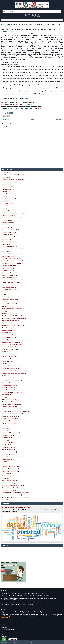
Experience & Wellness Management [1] (12, 280)
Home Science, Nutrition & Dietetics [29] (13, 316)
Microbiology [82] (7, 395)
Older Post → (60, 119)
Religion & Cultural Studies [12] (10, 452)
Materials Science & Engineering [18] (12, 380)
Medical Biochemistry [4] (9, 390)
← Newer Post (5, 119)
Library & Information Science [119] (11, 366)
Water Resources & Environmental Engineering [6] (15, 497)
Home (3, 24)
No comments (10, 32)
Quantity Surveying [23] (8, 450)
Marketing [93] (6, 376)
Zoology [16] (5, 500)
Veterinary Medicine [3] (8, 483)
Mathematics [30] (7, 383)
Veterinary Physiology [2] (9, 490)
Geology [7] (5, 301)
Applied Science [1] (7, 192)
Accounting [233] (6, 172)
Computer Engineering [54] (9, 235)
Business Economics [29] (8, 215)
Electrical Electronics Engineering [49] (12, 261)
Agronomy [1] (5, 184)
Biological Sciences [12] (8, 204)
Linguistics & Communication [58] (11, 368)
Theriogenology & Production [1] (11, 476)
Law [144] (4, 364)
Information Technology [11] (9, 347)
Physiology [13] (6, 428)
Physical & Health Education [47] (10, 423)
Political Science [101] (8, 438)
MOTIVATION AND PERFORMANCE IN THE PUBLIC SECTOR (17, 604)
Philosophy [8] (6, 421)
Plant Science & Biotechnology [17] (11, 433)
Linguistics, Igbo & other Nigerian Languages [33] (15, 371)
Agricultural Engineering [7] (9, 182)
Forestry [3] (5, 292)
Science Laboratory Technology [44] (11, 457)
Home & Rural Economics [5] (9, 313)
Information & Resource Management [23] (13, 344)
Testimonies (4, 634)
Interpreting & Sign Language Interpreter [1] (14, 359)
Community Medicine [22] (9, 232)
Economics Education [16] (9, 256)
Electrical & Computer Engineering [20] (13, 258)
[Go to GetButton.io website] (4, 642)
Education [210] (6, 244)
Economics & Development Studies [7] (12, 254)
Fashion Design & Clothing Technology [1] (13, 282)
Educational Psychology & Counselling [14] (13, 249)
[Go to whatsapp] (4, 639)
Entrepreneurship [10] (8, 270)
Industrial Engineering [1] (9, 335)
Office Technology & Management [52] (12, 404)
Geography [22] (6, 297)
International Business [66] (9, 354)
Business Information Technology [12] (12, 218)
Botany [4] (5, 208)
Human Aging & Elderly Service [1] (11, 321)
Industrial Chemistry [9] (8, 330)
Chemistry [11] (6, 225)
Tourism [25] (5, 478)
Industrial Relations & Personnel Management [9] (15, 340)
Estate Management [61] (8, 278)
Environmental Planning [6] (9, 273)
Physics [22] (5, 426)
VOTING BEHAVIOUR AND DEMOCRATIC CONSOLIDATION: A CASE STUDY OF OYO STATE (25, 596)
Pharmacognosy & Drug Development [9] (13, 414)
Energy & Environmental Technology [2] (13, 263)
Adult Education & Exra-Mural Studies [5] (13, 175)
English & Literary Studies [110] (10, 266)
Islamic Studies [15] (7, 361)
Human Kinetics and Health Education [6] (13, 325)
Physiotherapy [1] (7, 431)
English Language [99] (8, 268)
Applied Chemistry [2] (8, 189)
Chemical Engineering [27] (9, 223)
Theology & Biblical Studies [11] (10, 474)
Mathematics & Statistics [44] (10, 385)
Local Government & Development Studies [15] (14, 373)
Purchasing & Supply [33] (9, 447)
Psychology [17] (6, 440)
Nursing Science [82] (7, 402)
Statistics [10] (5, 464)
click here (26, 98)
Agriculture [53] (6, 177)
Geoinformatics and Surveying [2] (11, 299)
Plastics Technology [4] (8, 435)
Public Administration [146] (9, 442)
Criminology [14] (6, 239)
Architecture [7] (6, 196)
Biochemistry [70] (7, 201)
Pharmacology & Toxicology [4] (10, 419)
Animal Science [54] (7, 187)
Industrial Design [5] (7, 333)
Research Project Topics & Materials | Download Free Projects (37, 642)
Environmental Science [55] (9, 275)
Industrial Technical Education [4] (11, 342)
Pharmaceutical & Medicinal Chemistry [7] (13, 409)
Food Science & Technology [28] (10, 290)
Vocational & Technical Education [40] (12, 495)
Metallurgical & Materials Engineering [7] (13, 392)
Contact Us (4, 627)
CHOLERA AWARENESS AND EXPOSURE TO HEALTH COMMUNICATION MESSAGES (24, 602)
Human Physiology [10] (8, 328)
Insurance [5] (5, 352)
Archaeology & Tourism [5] (9, 194)
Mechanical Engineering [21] (9, 387)
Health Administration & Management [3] (13, 309)
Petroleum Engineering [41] (9, 407)
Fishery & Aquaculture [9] (9, 287)
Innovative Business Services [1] (11, 349)
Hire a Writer (4, 632)
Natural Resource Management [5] (11, 399)
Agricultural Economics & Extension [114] (13, 180)
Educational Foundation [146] (9, 247)
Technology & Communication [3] (11, 469)
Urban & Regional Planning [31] (10, 481)
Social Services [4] (7, 459)
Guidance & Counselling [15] (9, 304)
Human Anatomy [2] (7, 323)
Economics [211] (6, 251)
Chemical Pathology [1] (8, 220)
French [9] (5, 294)
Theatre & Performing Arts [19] (10, 471)
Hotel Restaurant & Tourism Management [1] (14, 318)
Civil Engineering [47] (8, 227)
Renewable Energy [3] (8, 454)
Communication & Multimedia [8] (11, 230)
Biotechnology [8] (7, 206)
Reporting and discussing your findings (16, 508)
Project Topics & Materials (8, 629)
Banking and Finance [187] (9, 199)
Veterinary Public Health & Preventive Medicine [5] (16, 493)
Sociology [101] (6, 462)
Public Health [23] (7, 445)
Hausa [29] (5, 306)
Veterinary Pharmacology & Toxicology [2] (13, 488)
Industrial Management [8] (9, 337)
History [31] (5, 311)
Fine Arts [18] (5, 285)
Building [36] (5, 211)
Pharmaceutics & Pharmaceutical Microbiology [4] (15, 411)
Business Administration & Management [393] (14, 213)
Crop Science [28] (7, 242)
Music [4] (4, 397)
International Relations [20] (9, 356)
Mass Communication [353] (9, 378)
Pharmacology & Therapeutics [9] (11, 416)
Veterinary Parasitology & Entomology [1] (13, 485)
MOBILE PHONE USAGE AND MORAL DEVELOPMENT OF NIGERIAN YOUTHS (22, 593)
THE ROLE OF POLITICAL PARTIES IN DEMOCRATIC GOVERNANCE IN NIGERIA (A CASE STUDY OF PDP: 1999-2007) (32, 29)
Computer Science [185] (8, 237)
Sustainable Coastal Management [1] (11, 466)
